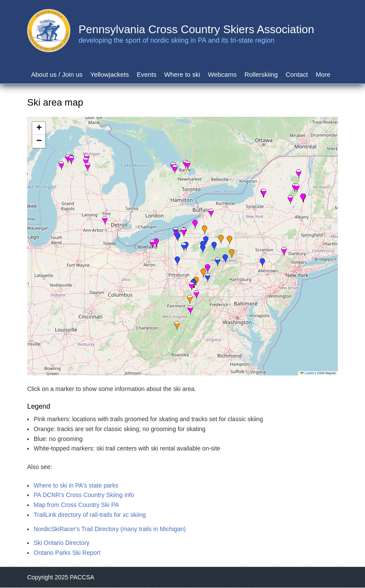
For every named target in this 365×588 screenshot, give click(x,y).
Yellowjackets (110, 74)
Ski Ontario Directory (61, 543)
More (323, 74)
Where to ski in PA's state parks (76, 485)
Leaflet (307, 373)
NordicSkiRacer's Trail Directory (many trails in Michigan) (110, 529)
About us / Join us (57, 74)
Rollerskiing (261, 74)
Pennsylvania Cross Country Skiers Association (196, 29)
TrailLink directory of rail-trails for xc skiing (90, 515)
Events (147, 74)
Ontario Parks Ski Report (67, 553)
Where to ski (182, 74)
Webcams (222, 74)
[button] (208, 278)
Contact (297, 74)
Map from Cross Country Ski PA (76, 505)
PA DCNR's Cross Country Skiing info (84, 495)
